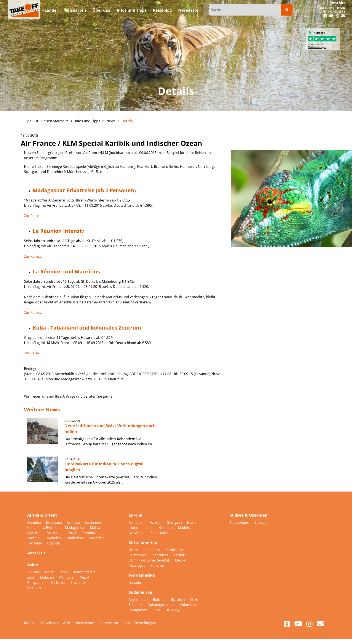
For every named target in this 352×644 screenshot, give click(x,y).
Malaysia (47, 577)
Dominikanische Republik (150, 560)
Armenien (137, 522)
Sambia (34, 538)
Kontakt (337, 3)
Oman (73, 533)
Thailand (78, 582)
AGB (67, 623)
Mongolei (67, 577)
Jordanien (93, 522)
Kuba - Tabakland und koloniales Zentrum (87, 328)
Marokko (35, 533)
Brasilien (178, 600)
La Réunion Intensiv (58, 231)
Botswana (54, 522)
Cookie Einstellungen (139, 623)
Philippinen (37, 582)
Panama (157, 565)
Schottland (160, 533)
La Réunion (51, 528)
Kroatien (166, 528)
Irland (192, 522)
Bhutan (34, 572)
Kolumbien (189, 605)
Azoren (156, 522)
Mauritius (55, 533)
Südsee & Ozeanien (249, 515)
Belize (134, 550)
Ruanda (89, 533)
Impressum (109, 623)
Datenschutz (85, 623)
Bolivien (160, 600)
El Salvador (174, 550)
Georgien (175, 522)
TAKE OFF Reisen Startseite (47, 121)
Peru (157, 610)
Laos (31, 577)
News (111, 121)
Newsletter (50, 623)
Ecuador (136, 605)
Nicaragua (137, 565)
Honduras (160, 555)
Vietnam (34, 588)
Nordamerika (142, 575)
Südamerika (140, 592)
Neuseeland (240, 522)
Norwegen (138, 533)
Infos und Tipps (88, 121)
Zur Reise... (33, 216)
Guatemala (138, 555)
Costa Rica (152, 550)
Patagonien (138, 610)
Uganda (54, 543)
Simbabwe (76, 538)
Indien (50, 572)
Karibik (179, 555)
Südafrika (97, 538)
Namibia (34, 522)
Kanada (135, 582)
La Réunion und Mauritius (66, 271)
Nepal (84, 577)
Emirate (74, 522)
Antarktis (36, 553)
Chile (194, 600)
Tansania (35, 543)
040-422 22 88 (336, 12)
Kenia (32, 528)
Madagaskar (75, 528)
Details (127, 121)
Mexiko (181, 560)
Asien (33, 565)
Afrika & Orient (42, 515)
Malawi (96, 528)
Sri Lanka (59, 582)
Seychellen (54, 538)
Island (134, 528)
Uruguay (172, 610)
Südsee (260, 522)
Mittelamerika (143, 542)
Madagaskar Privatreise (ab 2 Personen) (84, 190)
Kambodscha (85, 572)
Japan (65, 572)
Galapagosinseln (161, 605)
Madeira (185, 528)
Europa (135, 515)
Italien (149, 528)
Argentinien (139, 600)
